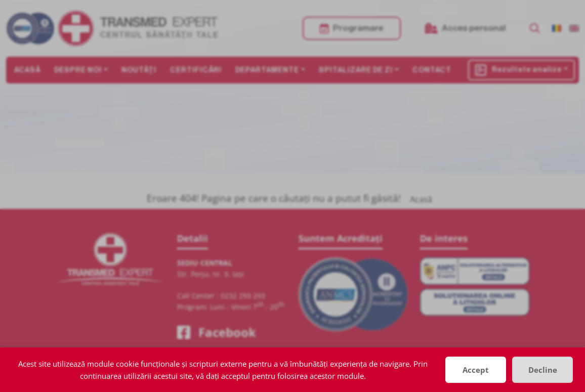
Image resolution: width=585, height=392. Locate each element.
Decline (543, 370)
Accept (476, 370)
